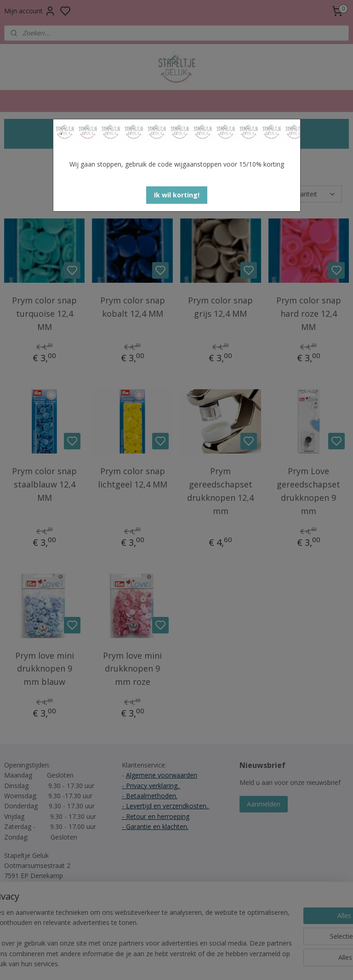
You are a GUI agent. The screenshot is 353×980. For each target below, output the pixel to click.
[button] (177, 195)
